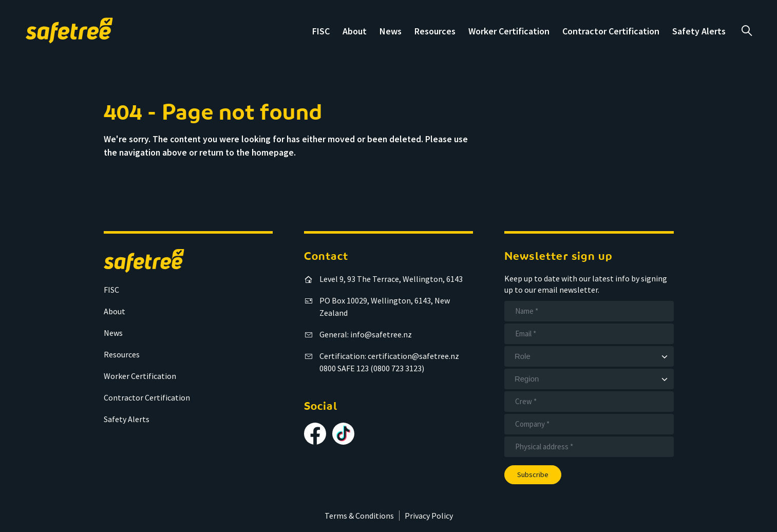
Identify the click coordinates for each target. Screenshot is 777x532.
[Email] (589, 334)
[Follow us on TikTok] (343, 434)
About (355, 31)
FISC (321, 31)
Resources (435, 31)
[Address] (589, 447)
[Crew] (589, 402)
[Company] (589, 424)
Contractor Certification (611, 31)
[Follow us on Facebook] (315, 434)
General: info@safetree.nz (366, 334)
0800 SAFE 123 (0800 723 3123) (372, 368)
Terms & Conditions (359, 516)
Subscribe (533, 474)
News (391, 31)
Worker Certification (509, 31)
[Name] (589, 311)
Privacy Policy (429, 516)
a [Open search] (746, 31)
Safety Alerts (699, 31)
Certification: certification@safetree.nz (389, 356)
